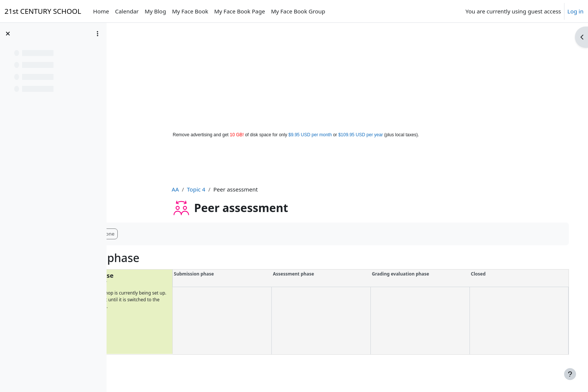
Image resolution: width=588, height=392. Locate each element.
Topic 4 (216, 189)
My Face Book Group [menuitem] (298, 11)
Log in (575, 11)
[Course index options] (98, 34)
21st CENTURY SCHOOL (43, 11)
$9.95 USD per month (310, 135)
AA (195, 189)
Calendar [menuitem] (127, 11)
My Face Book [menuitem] (190, 11)
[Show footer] (570, 374)
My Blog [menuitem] (155, 11)
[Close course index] (8, 34)
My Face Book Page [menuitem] (240, 11)
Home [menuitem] (101, 11)
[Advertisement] (294, 75)
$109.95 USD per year (361, 135)
